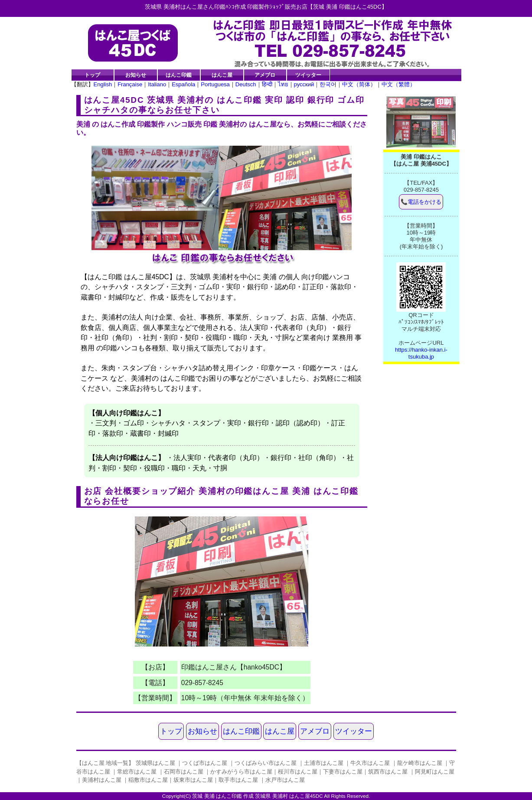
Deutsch (246, 84)
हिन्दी (267, 84)
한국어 (328, 84)
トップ (92, 75)
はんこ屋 (222, 75)
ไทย (283, 84)
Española (183, 84)
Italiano (157, 84)
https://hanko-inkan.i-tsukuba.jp (421, 353)
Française (130, 84)
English (103, 84)
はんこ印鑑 (179, 75)
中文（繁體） (398, 84)
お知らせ (136, 75)
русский (304, 84)
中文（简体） (359, 84)
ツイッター (308, 75)
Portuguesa (215, 84)
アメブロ (265, 75)
